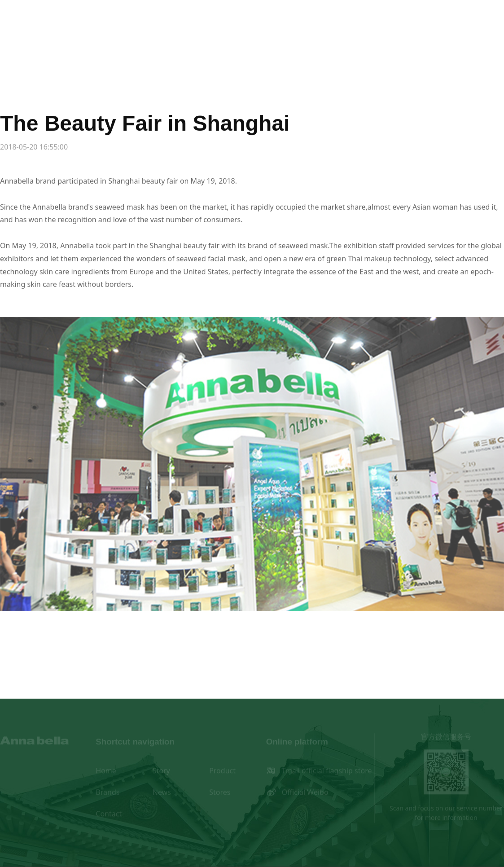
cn (6, 23)
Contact (425, 52)
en (25, 23)
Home (79, 52)
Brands (252, 52)
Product (195, 52)
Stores (367, 52)
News (309, 52)
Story (137, 52)
